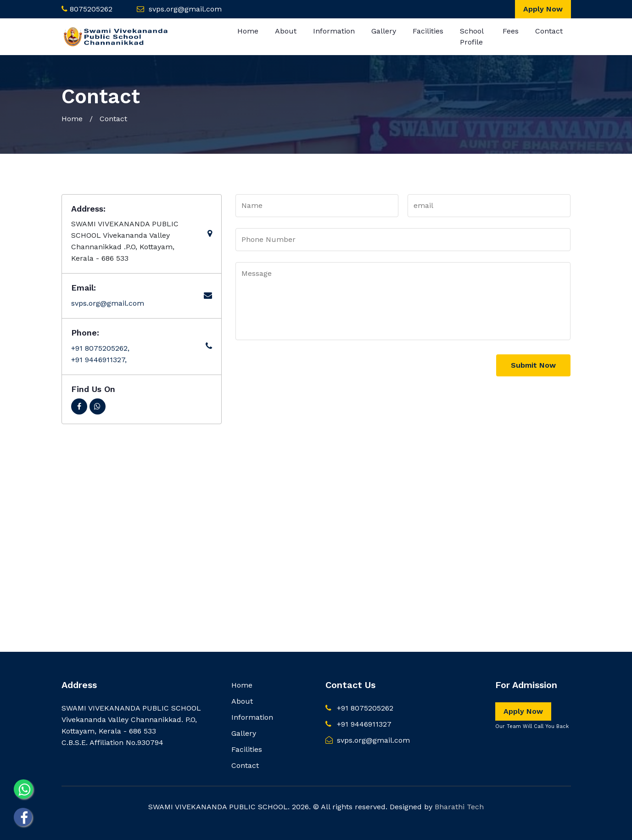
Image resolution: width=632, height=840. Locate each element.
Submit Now (533, 365)
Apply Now (543, 9)
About (286, 31)
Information (334, 31)
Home (248, 31)
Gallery (384, 31)
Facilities (428, 31)
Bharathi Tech (459, 807)
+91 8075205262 (359, 708)
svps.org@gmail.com (185, 9)
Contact (549, 31)
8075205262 (91, 9)
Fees (511, 31)
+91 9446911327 (358, 724)
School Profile (472, 36)
